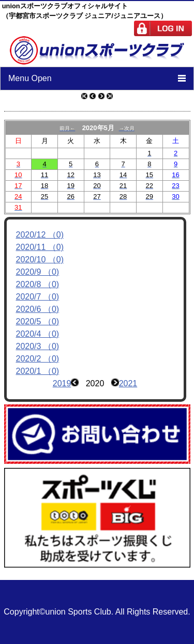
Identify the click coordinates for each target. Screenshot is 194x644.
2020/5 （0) (38, 321)
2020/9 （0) (38, 272)
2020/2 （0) (38, 359)
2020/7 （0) (38, 297)
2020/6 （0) (38, 309)
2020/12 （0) (40, 235)
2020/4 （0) (38, 334)
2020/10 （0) (40, 260)
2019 (62, 383)
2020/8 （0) (38, 284)
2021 (128, 383)
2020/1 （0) (38, 371)
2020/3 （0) (38, 346)
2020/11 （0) (40, 247)
